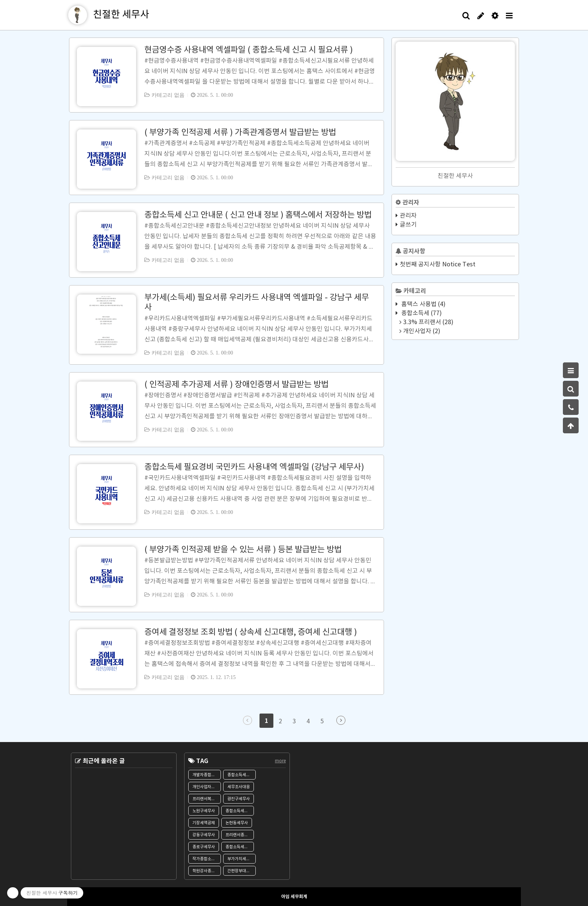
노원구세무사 (204, 811)
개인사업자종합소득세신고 (207, 787)
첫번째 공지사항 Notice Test (438, 264)
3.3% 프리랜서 (427, 322)
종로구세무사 (204, 847)
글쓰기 (408, 225)
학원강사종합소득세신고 (207, 871)
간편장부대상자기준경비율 (241, 871)
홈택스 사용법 (423, 304)
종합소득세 (421, 313)
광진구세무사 (238, 799)
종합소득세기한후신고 (240, 811)
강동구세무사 (204, 835)
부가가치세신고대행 (241, 859)
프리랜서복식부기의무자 (207, 799)
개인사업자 (421, 331)
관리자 (408, 216)
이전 (247, 720)
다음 (341, 720)
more (280, 761)
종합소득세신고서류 (241, 775)
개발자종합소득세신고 (207, 775)
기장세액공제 (204, 823)
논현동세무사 (237, 823)
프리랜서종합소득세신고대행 (240, 835)
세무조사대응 (238, 787)
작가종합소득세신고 (207, 859)
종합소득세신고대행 (240, 847)
